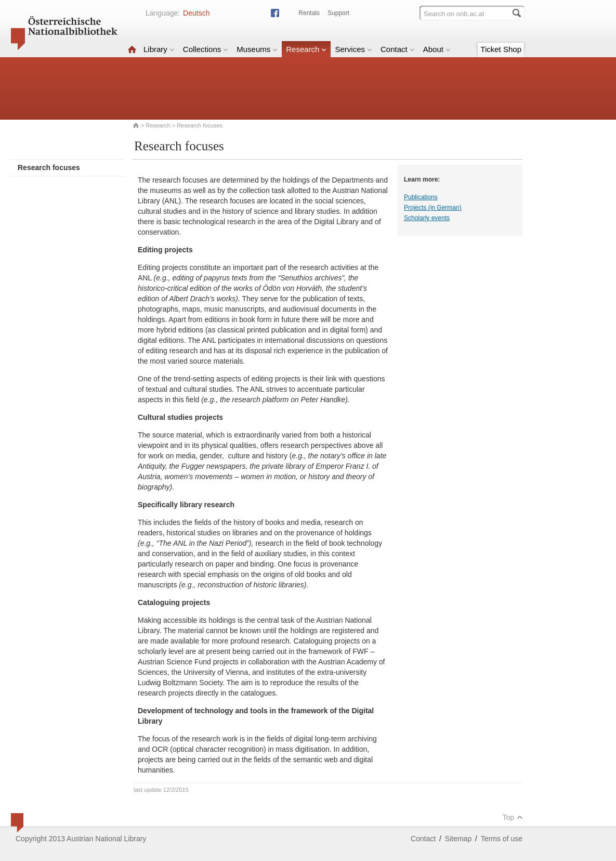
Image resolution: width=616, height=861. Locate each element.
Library (159, 49)
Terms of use (502, 839)
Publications (421, 197)
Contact (398, 49)
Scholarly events (427, 218)
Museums (257, 49)
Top (513, 817)
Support (338, 13)
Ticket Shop (501, 49)
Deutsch (196, 13)
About (437, 49)
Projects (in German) (433, 208)
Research (306, 49)
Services (353, 49)
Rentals (309, 13)
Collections (206, 49)
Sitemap (458, 839)
